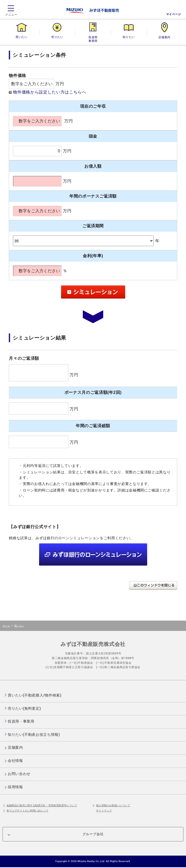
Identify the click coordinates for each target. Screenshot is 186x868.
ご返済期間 (93, 226)
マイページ (174, 14)
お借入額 (93, 166)
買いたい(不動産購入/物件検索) (35, 695)
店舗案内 (164, 37)
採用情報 (15, 787)
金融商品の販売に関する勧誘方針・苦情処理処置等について (42, 805)
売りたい (57, 37)
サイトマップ (104, 811)
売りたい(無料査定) (24, 708)
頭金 (93, 136)
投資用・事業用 (93, 37)
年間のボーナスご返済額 (93, 196)
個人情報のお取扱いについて (113, 805)
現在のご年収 (93, 106)
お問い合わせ (19, 774)
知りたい (129, 37)
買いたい (21, 37)
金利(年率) (93, 256)
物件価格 (17, 76)
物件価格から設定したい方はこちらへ (50, 92)
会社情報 (15, 761)
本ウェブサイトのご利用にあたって (27, 811)
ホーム (6, 626)
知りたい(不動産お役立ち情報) (34, 734)
